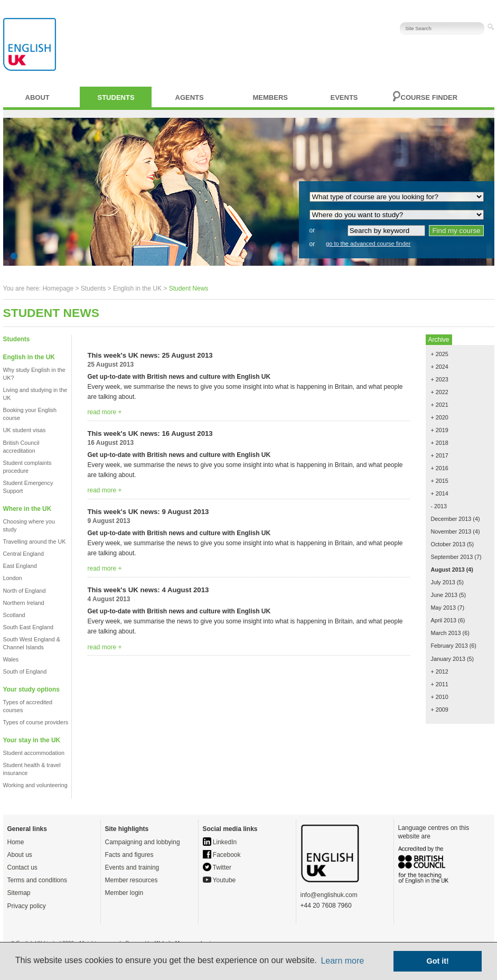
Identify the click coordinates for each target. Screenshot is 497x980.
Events (344, 97)
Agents (190, 97)
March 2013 (446, 633)
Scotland (14, 615)
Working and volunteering (35, 785)
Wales (11, 659)
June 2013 (444, 595)
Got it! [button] (438, 961)
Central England (24, 554)
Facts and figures (129, 855)
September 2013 (452, 557)
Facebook (222, 855)
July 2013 (443, 582)
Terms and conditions (37, 880)
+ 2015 (440, 481)
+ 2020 (440, 417)
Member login (124, 893)
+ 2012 (440, 671)
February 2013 (449, 646)
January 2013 (448, 659)
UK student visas (25, 430)
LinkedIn (220, 842)
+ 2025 (440, 354)
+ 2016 (440, 468)
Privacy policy (27, 906)
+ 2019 (440, 430)
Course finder (429, 97)
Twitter (217, 867)
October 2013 (448, 544)
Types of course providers (36, 722)
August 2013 (448, 570)
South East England (28, 627)
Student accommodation (34, 753)
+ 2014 (440, 493)
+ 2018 (440, 443)
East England (20, 566)
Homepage (58, 288)
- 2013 (439, 506)
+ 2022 (440, 392)
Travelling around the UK (35, 542)
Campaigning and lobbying (143, 842)
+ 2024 (440, 367)
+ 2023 (440, 379)
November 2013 (451, 531)
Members (270, 97)
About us (20, 855)
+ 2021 (440, 405)
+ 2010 (440, 697)
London (13, 578)
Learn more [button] (342, 961)
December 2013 (451, 519)
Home (16, 842)
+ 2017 (440, 455)
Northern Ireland (24, 603)
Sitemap (19, 893)
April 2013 (444, 620)
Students (116, 97)
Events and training (132, 867)
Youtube (219, 880)
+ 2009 (440, 710)
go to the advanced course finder (368, 244)
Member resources (132, 880)
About (37, 97)
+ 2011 (440, 684)
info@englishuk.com (329, 895)
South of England (25, 671)
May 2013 (443, 608)
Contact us (22, 867)
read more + (105, 412)
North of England (25, 591)
